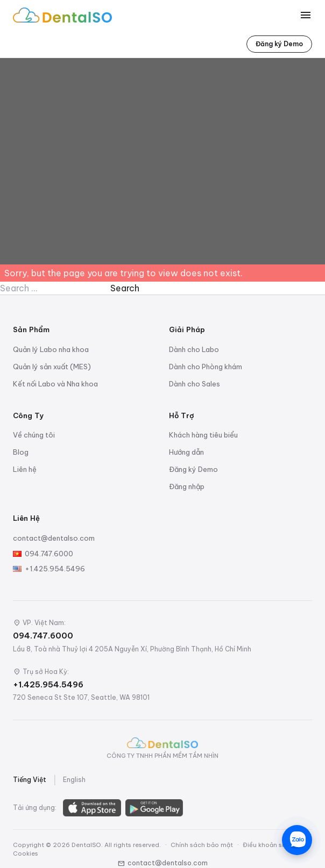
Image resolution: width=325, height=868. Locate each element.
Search (125, 288)
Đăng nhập (187, 486)
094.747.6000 (49, 554)
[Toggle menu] (306, 15)
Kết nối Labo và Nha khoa (55, 384)
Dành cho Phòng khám (206, 367)
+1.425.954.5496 (55, 569)
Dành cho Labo (194, 349)
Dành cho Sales (195, 384)
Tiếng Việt (30, 780)
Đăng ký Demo (279, 44)
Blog (21, 452)
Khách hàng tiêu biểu (203, 435)
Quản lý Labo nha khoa (51, 349)
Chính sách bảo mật (202, 845)
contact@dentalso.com (54, 538)
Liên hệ (25, 469)
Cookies (26, 853)
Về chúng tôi (34, 435)
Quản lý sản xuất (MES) (52, 367)
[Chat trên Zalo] (297, 840)
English (74, 780)
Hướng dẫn (186, 452)
